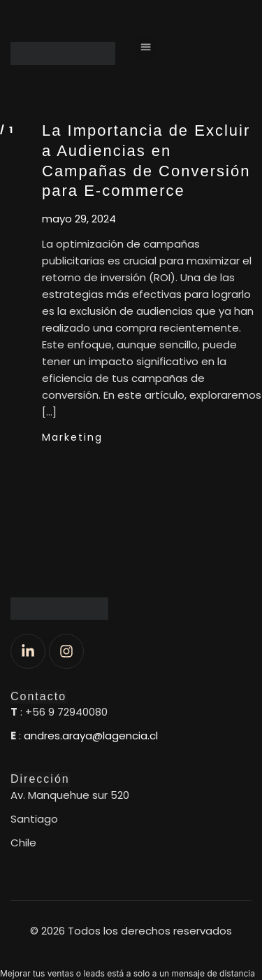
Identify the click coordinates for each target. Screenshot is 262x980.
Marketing (72, 437)
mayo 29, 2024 (79, 219)
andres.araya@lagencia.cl (91, 736)
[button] (145, 47)
